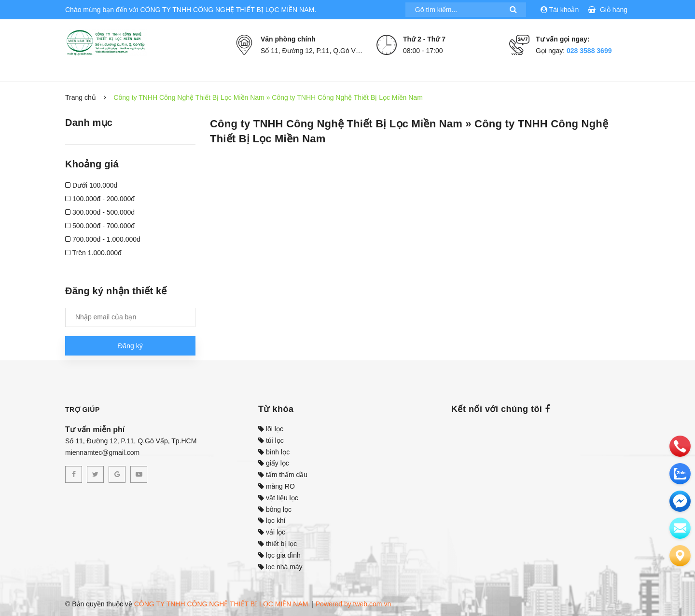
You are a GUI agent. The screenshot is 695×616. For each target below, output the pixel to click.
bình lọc (274, 452)
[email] (680, 501)
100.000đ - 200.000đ (100, 199)
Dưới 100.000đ (91, 185)
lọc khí (272, 520)
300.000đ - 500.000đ (100, 212)
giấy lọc (274, 463)
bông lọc (275, 509)
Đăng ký (130, 346)
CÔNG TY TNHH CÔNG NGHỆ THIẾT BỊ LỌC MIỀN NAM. (222, 604)
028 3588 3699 (589, 51)
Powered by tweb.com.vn (353, 604)
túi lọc (271, 440)
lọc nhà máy (280, 567)
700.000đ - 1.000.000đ (103, 239)
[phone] (680, 446)
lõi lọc (271, 429)
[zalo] (680, 474)
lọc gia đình (279, 555)
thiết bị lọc (278, 544)
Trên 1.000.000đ (93, 253)
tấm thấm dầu (283, 475)
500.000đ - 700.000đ (100, 226)
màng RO (277, 486)
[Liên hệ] (680, 556)
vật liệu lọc (278, 498)
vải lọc (272, 532)
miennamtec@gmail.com (102, 452)
